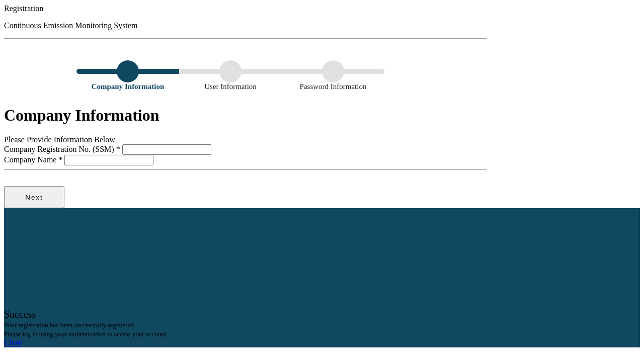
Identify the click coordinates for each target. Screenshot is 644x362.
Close (13, 343)
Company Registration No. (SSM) (63, 149)
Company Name (34, 160)
